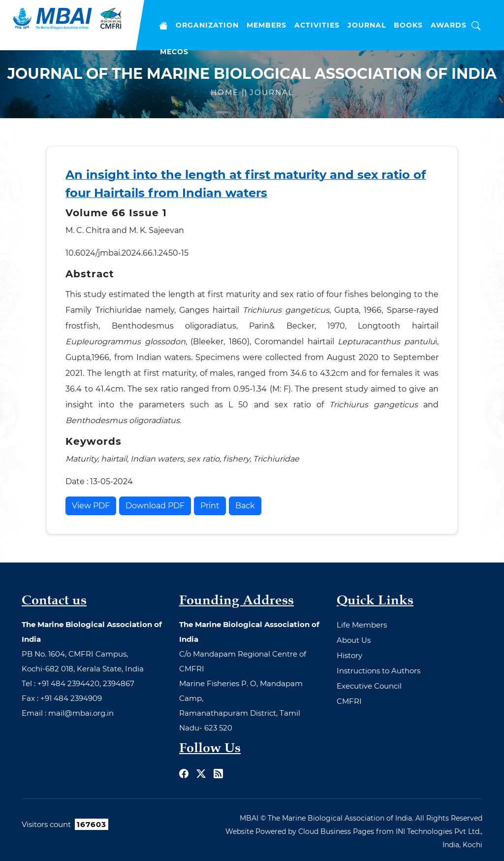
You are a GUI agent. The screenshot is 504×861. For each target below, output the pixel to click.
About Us (354, 640)
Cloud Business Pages (336, 831)
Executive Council (369, 686)
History (349, 655)
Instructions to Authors (378, 671)
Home (226, 92)
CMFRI (349, 701)
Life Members (362, 625)
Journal (272, 92)
